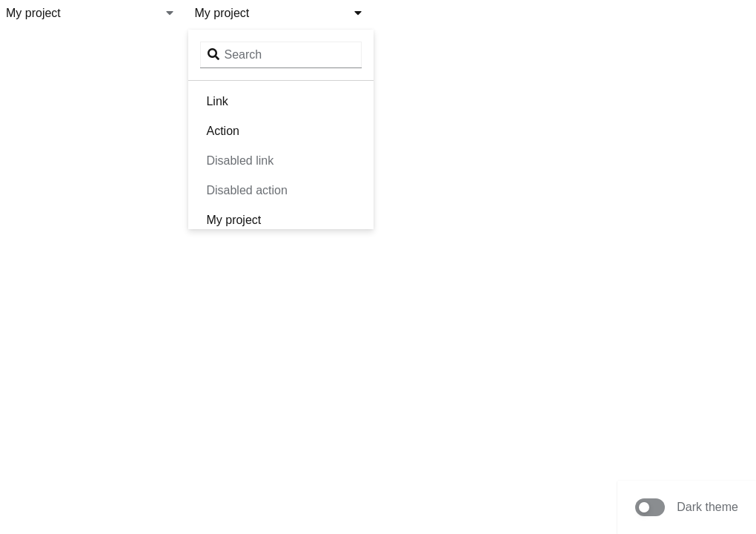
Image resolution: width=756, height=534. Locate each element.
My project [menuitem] (233, 220)
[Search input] (281, 55)
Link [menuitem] (217, 101)
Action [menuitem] (222, 131)
